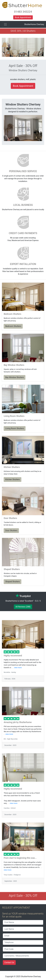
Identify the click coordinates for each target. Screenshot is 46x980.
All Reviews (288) (23, 607)
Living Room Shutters (15, 428)
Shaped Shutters (12, 582)
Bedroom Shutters (13, 326)
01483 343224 (23, 12)
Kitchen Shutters (12, 479)
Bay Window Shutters (15, 377)
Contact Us (9, 962)
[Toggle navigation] (5, 24)
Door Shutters (11, 531)
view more (18, 668)
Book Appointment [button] (23, 17)
